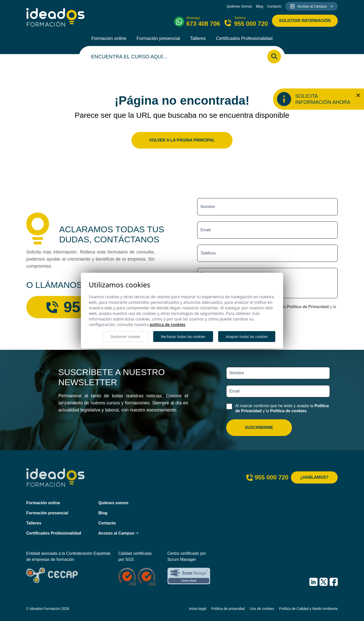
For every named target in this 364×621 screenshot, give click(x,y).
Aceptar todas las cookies (247, 337)
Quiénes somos (113, 503)
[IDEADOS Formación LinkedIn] (313, 582)
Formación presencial (158, 38)
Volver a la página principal (182, 140)
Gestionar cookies (126, 337)
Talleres (198, 38)
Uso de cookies (262, 609)
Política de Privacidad (308, 307)
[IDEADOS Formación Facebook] (334, 582)
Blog (260, 6)
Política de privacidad (228, 609)
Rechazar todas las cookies (183, 337)
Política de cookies (288, 411)
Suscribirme (259, 428)
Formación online (109, 38)
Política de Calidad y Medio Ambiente (308, 609)
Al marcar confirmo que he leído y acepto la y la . (282, 408)
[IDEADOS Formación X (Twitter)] (324, 582)
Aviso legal (198, 609)
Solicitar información (305, 21)
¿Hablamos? (314, 477)
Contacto (274, 6)
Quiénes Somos (239, 6)
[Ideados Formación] (55, 17)
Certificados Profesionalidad (244, 38)
